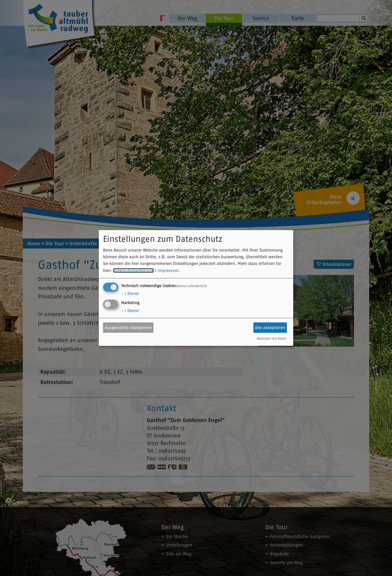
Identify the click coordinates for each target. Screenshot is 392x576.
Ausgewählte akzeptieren (128, 327)
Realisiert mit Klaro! (272, 339)
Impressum (168, 270)
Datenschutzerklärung (133, 270)
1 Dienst (130, 294)
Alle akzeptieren (270, 327)
